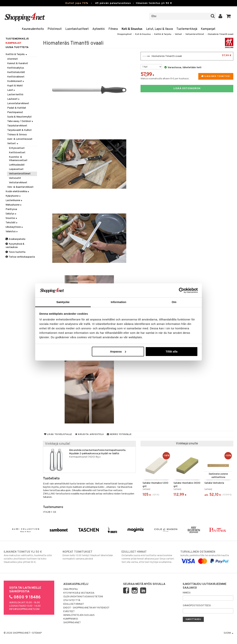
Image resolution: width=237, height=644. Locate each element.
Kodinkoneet (16, 81)
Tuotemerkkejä (187, 29)
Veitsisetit (15, 178)
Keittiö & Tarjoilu (163, 34)
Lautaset (14, 99)
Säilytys (11, 214)
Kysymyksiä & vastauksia (15, 246)
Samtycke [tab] (63, 302)
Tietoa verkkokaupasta (20, 257)
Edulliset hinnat (74, 604)
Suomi (228, 633)
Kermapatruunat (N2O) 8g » (85, 457)
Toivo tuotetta (15, 252)
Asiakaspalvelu (15, 239)
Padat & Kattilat (17, 108)
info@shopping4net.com (24, 609)
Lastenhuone (14, 200)
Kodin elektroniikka (18, 192)
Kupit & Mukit (15, 86)
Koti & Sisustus (132, 29)
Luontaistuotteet (77, 29)
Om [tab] (174, 302)
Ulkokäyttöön (14, 227)
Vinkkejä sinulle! (58, 444)
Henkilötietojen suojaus (79, 615)
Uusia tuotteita (17, 47)
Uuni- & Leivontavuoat (20, 139)
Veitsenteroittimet (195, 34)
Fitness (113, 29)
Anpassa (118, 351)
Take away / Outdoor (20, 121)
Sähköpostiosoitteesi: (197, 606)
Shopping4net (124, 34)
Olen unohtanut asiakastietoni (83, 597)
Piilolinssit (55, 29)
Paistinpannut (15, 112)
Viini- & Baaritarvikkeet (20, 187)
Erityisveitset (17, 148)
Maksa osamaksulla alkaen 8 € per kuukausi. (165, 79)
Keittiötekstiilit (16, 72)
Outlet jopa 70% (77, 3)
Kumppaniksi (71, 619)
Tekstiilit (12, 223)
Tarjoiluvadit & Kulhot (19, 130)
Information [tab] (118, 302)
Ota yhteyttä (72, 600)
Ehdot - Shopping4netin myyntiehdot (86, 608)
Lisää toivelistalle (58, 434)
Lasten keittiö (15, 95)
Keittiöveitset (17, 153)
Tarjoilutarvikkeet (17, 126)
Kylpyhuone (13, 196)
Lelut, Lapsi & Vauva (159, 29)
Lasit (11, 90)
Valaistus (12, 232)
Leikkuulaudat (17, 165)
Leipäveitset (16, 169)
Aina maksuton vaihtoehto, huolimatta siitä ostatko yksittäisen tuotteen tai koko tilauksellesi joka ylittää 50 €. (30, 557)
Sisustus (12, 218)
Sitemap (37, 633)
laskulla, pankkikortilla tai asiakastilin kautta (207, 557)
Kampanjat (208, 29)
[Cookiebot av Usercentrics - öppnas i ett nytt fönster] (182, 290)
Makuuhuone (14, 205)
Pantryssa (11, 209)
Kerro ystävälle (119, 434)
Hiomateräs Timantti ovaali (220, 34)
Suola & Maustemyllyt (19, 117)
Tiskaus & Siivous (17, 135)
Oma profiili (71, 589)
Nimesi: (187, 593)
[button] (229, 16)
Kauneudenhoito (33, 29)
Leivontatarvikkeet (18, 104)
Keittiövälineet (16, 77)
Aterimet (12, 59)
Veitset (178, 34)
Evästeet (69, 612)
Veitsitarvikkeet (18, 183)
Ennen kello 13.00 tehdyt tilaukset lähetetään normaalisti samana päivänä (89, 555)
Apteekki (99, 29)
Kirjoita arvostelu (89, 434)
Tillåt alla (171, 351)
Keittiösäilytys (16, 68)
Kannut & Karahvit (18, 63)
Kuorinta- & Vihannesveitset (18, 159)
